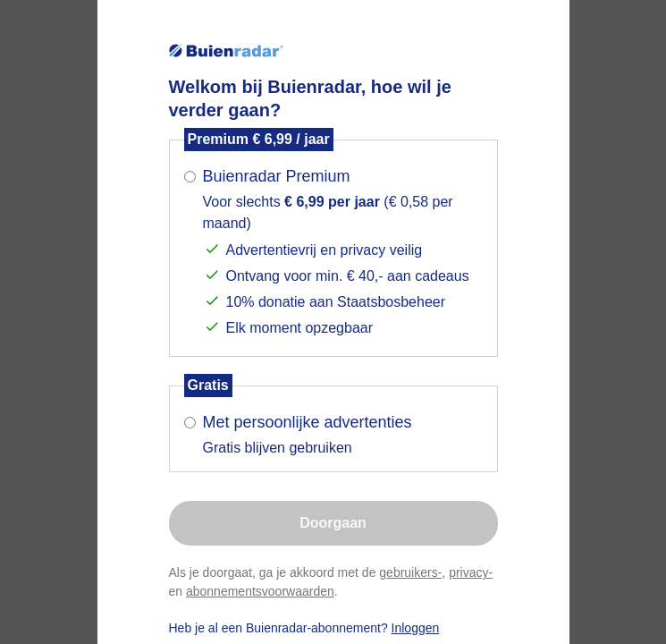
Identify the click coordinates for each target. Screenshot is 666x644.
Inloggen (416, 628)
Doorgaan (333, 523)
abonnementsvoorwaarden (260, 591)
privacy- (471, 572)
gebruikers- (410, 572)
